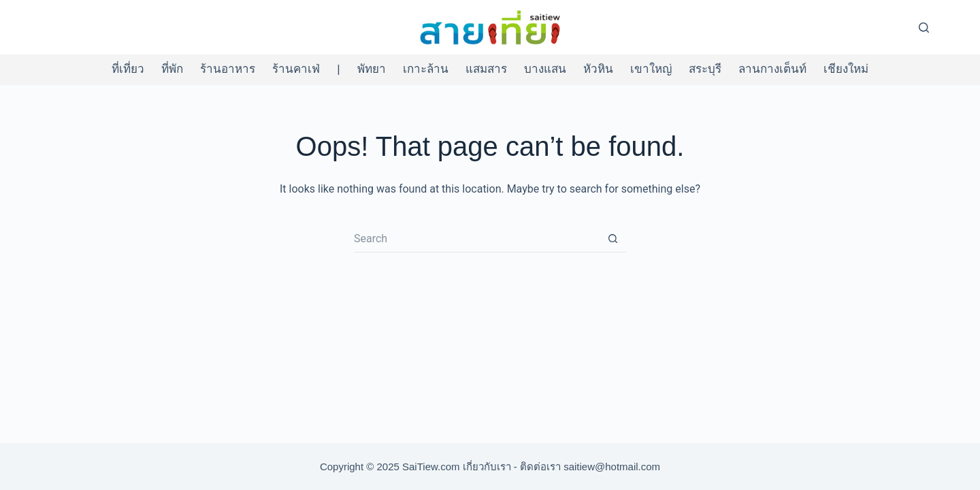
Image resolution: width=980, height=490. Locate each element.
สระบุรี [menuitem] (705, 69)
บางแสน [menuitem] (545, 69)
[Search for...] (476, 239)
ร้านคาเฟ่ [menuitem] (296, 69)
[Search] (924, 28)
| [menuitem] (338, 69)
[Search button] (612, 239)
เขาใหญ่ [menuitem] (651, 69)
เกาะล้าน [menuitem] (426, 69)
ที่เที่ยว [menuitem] (128, 69)
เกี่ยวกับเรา (487, 467)
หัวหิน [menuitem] (598, 69)
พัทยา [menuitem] (372, 69)
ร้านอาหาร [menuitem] (228, 69)
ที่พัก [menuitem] (172, 69)
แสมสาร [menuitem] (486, 69)
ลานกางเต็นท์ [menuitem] (772, 69)
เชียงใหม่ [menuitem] (846, 69)
